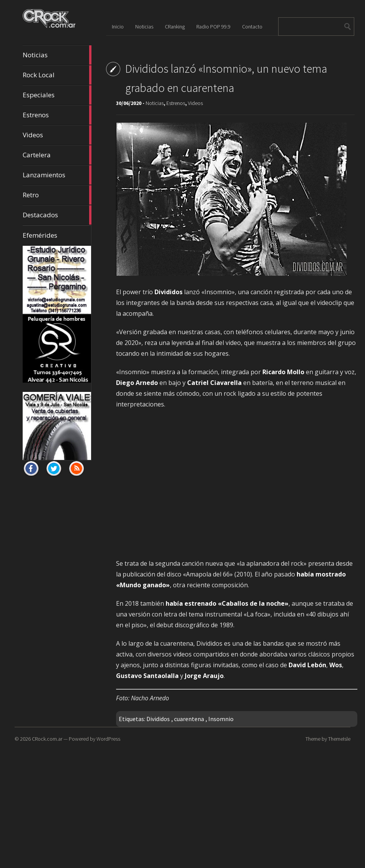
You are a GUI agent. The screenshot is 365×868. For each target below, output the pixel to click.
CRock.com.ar (47, 739)
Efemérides (40, 235)
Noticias (57, 55)
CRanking (175, 27)
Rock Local (57, 75)
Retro (57, 195)
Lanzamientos (57, 175)
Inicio (118, 27)
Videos (57, 135)
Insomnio (221, 719)
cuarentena (189, 719)
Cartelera (57, 155)
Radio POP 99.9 (213, 27)
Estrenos (57, 115)
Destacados (57, 215)
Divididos (158, 719)
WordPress (108, 739)
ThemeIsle (339, 739)
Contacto (252, 27)
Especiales (57, 95)
